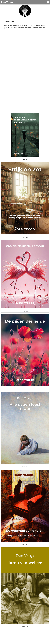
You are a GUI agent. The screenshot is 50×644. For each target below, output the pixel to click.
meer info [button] (25, 159)
